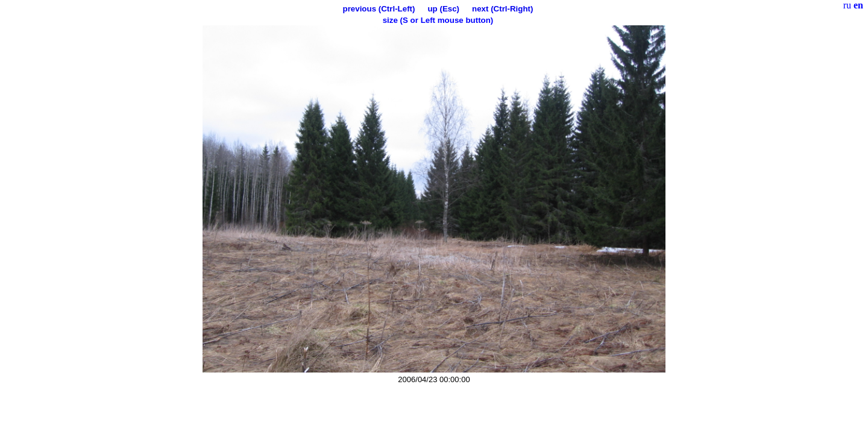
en (858, 5)
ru (847, 5)
